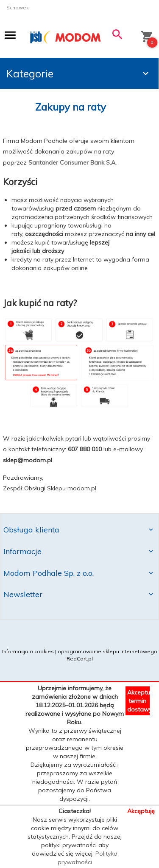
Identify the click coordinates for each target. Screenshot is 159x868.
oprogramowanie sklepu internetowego (107, 651)
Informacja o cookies (28, 651)
